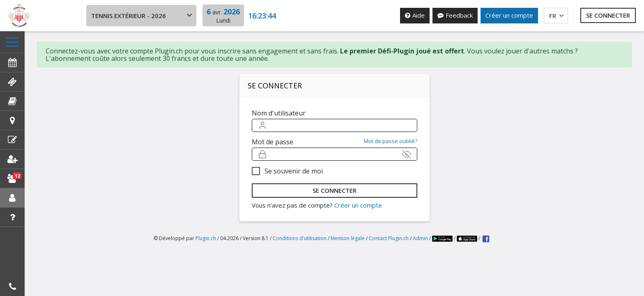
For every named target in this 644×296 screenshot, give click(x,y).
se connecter (335, 196)
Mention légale (348, 251)
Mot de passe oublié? (391, 147)
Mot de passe (273, 148)
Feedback (455, 15)
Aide (415, 15)
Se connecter (608, 15)
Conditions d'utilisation (300, 251)
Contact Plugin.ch (389, 251)
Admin (420, 251)
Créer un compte (509, 15)
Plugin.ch (206, 251)
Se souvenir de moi (294, 177)
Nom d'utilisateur (279, 119)
